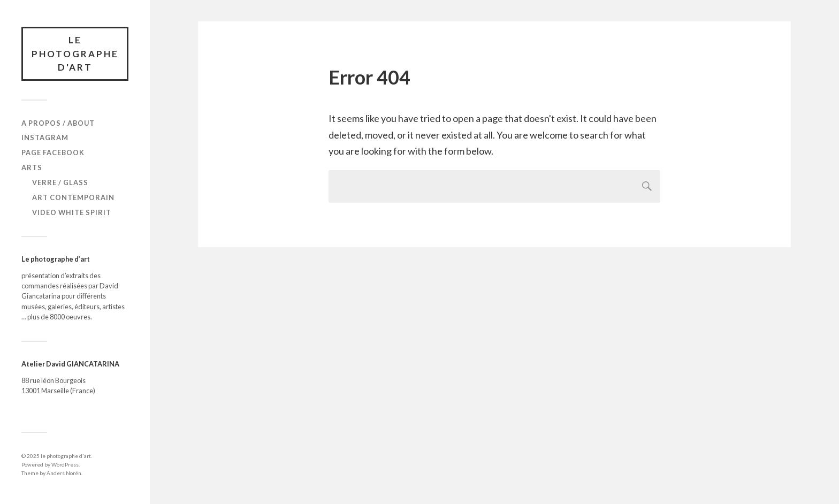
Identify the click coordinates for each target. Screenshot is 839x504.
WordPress (65, 464)
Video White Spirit (72, 212)
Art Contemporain (73, 197)
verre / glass (60, 182)
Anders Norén (64, 473)
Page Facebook (53, 152)
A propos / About (58, 123)
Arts (32, 167)
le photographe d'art (75, 54)
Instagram (45, 138)
